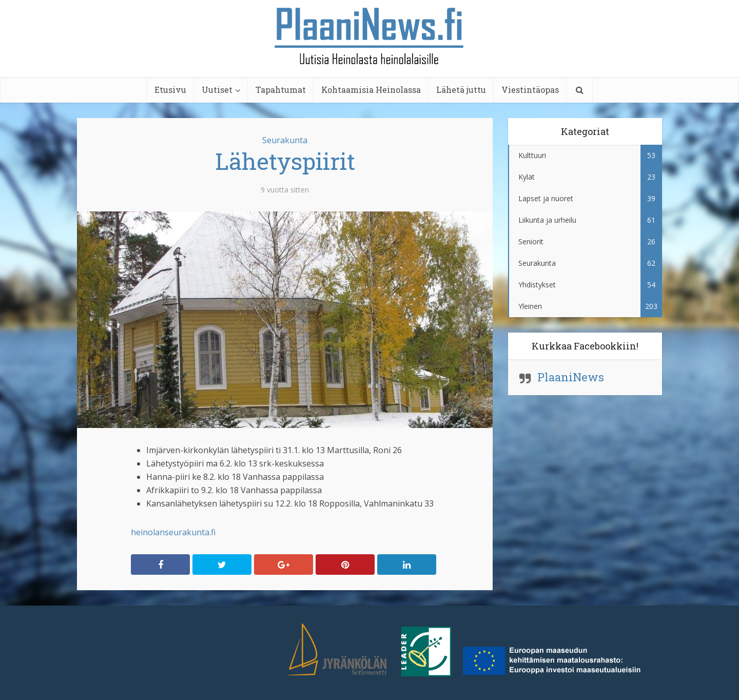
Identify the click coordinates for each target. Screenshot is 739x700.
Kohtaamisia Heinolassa (371, 90)
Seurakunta (285, 140)
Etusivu (170, 90)
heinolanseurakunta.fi (173, 532)
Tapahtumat (281, 90)
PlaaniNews (571, 377)
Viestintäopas (530, 90)
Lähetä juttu (461, 90)
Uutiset (217, 90)
